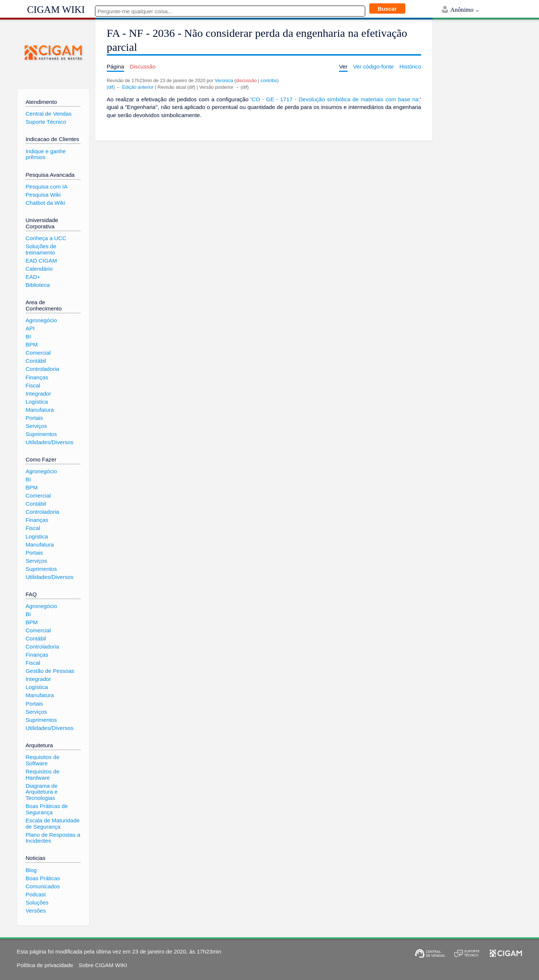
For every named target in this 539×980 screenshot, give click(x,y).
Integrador (38, 394)
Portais (34, 418)
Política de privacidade (45, 965)
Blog (31, 870)
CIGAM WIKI (56, 10)
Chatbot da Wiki (45, 203)
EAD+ (33, 277)
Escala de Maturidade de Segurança (52, 823)
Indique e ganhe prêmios (45, 154)
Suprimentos (41, 434)
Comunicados (43, 886)
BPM (31, 345)
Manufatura (40, 410)
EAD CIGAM (41, 261)
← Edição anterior (135, 87)
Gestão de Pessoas (50, 671)
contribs (269, 80)
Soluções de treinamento (41, 249)
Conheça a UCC (46, 238)
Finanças (37, 377)
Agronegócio (41, 320)
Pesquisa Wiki (43, 195)
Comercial (38, 353)
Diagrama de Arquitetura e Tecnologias (41, 792)
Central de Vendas (48, 114)
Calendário (39, 269)
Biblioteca (38, 285)
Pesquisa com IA (46, 187)
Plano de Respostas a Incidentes (53, 838)
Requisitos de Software (42, 760)
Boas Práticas (43, 878)
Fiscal (33, 385)
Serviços (36, 426)
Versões (36, 911)
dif (111, 87)
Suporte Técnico (46, 122)
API (30, 328)
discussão (246, 80)
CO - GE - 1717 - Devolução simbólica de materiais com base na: (336, 99)
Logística (37, 402)
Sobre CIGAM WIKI (103, 965)
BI (28, 336)
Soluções (37, 902)
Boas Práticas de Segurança (47, 809)
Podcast (36, 894)
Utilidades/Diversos (49, 442)
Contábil (36, 361)
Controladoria (42, 369)
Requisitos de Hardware (42, 774)
